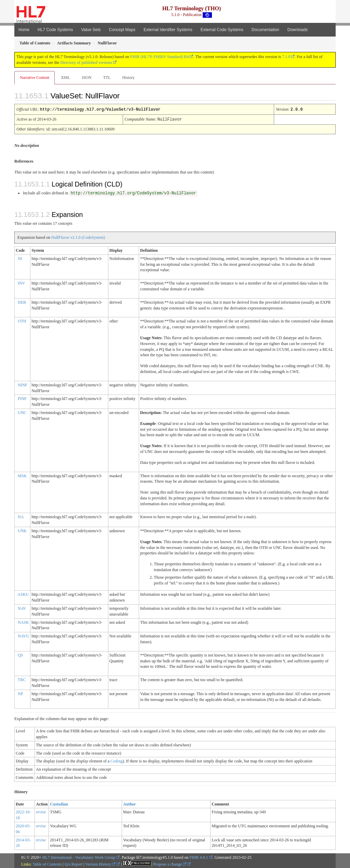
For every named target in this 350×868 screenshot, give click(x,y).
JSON (87, 78)
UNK (22, 530)
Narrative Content (35, 78)
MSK (22, 475)
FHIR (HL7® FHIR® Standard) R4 (160, 57)
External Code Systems (222, 30)
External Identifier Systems (168, 30)
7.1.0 (286, 57)
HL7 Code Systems (55, 30)
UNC (22, 412)
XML (65, 78)
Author (129, 803)
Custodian (59, 803)
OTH (22, 320)
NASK (23, 622)
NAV (22, 608)
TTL (107, 78)
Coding (116, 760)
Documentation (265, 30)
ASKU (23, 594)
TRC (22, 679)
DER (22, 302)
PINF (22, 398)
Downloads (298, 30)
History (129, 78)
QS (20, 655)
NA (21, 516)
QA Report (73, 864)
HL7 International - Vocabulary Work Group (79, 857)
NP (20, 693)
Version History (101, 864)
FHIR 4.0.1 (199, 857)
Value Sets (91, 30)
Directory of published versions (86, 63)
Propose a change (170, 864)
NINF (23, 384)
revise (41, 811)
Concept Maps (122, 30)
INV (21, 283)
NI (20, 258)
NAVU (23, 635)
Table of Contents (47, 864)
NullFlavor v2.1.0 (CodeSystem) (78, 237)
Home (24, 30)
